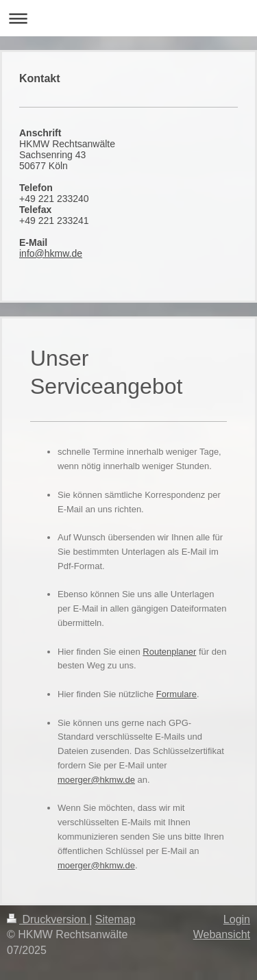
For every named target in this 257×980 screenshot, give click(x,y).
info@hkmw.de (51, 253)
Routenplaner (169, 652)
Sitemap (115, 919)
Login (237, 919)
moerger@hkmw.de (96, 780)
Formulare (176, 694)
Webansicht (222, 934)
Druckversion (48, 919)
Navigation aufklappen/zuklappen (128, 18)
